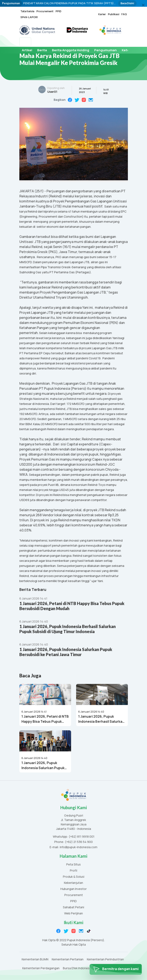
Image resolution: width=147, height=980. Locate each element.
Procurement (45, 11)
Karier (102, 14)
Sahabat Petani (73, 907)
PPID (58, 11)
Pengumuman (105, 50)
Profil (73, 871)
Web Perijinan (73, 913)
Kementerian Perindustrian (105, 959)
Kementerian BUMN (35, 959)
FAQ (124, 14)
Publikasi (114, 14)
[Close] (143, 5)
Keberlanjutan (73, 883)
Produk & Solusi (74, 877)
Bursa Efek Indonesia (77, 968)
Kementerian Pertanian (68, 959)
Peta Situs (73, 865)
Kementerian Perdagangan (41, 968)
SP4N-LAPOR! (29, 17)
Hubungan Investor (73, 889)
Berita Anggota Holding (71, 50)
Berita (42, 50)
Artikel (27, 50)
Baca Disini (127, 3)
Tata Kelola (27, 11)
